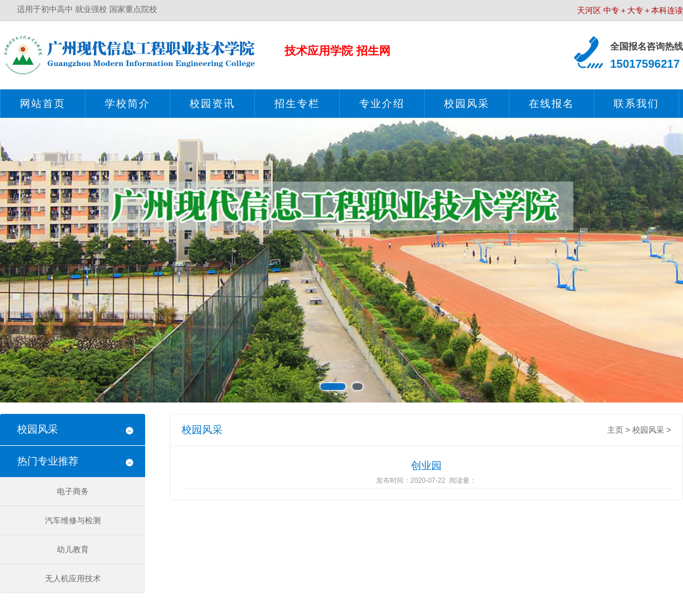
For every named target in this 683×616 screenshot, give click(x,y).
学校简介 (127, 104)
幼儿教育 (73, 549)
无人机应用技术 (73, 578)
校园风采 (467, 104)
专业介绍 (382, 104)
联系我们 (636, 104)
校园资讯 (212, 104)
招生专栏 (297, 104)
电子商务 (73, 491)
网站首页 (43, 104)
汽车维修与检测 (73, 520)
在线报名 (552, 104)
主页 (615, 430)
